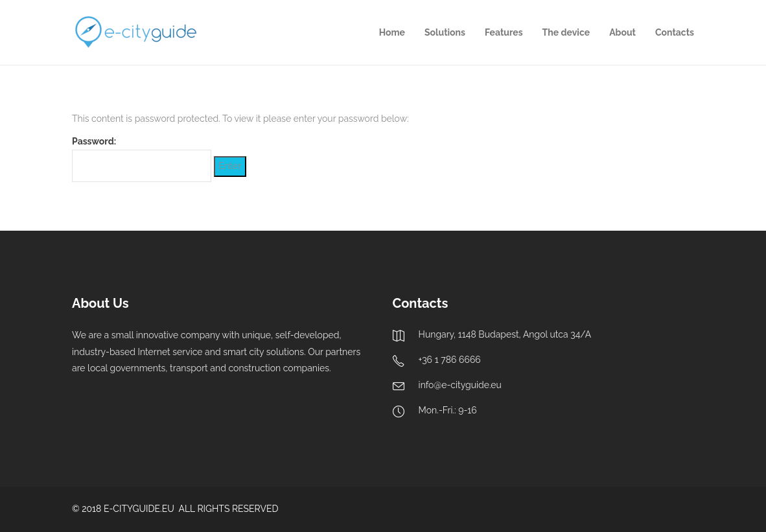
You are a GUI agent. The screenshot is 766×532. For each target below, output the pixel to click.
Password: (142, 159)
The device (566, 32)
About (622, 32)
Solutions (445, 32)
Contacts (675, 32)
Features (504, 32)
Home (392, 32)
